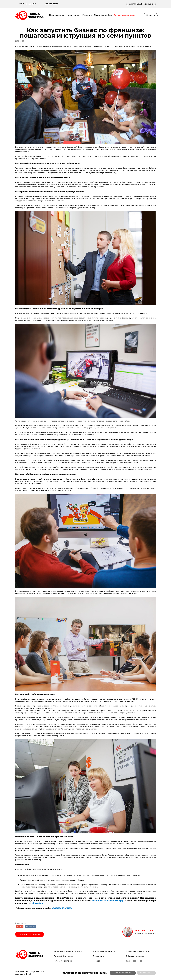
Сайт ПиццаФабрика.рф (141, 4)
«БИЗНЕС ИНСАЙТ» (62, 908)
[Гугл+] (20, 926)
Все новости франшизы (30, 934)
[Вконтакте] (31, 926)
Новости (151, 15)
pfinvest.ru (37, 903)
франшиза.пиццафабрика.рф (108, 901)
